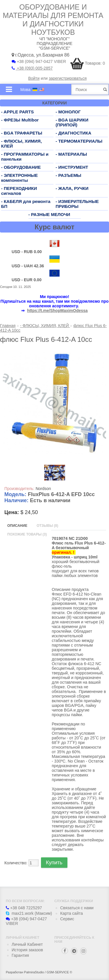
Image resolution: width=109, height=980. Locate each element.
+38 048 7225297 (24, 908)
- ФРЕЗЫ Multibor (20, 120)
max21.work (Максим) (29, 913)
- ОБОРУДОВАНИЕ (21, 167)
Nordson (43, 489)
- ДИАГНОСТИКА (73, 133)
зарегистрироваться (68, 78)
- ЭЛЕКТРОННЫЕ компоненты (19, 178)
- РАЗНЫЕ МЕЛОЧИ (49, 214)
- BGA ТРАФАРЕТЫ (22, 133)
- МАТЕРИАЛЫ (71, 154)
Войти (34, 78)
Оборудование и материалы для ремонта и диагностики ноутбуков (53, 20)
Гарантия (20, 955)
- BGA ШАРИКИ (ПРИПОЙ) (72, 122)
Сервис (67, 919)
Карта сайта (72, 913)
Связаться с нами (77, 908)
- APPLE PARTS (18, 112)
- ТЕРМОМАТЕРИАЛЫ (79, 141)
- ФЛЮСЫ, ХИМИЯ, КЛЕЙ (45, 326)
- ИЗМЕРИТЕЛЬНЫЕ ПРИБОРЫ (77, 204)
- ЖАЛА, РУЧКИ (72, 188)
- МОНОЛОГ (68, 112)
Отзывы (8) (47, 526)
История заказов (27, 950)
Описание (17, 526)
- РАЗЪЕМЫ (68, 175)
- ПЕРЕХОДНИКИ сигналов (19, 191)
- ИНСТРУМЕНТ (72, 167)
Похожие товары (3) (27, 534)
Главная (8, 326)
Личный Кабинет (27, 944)
